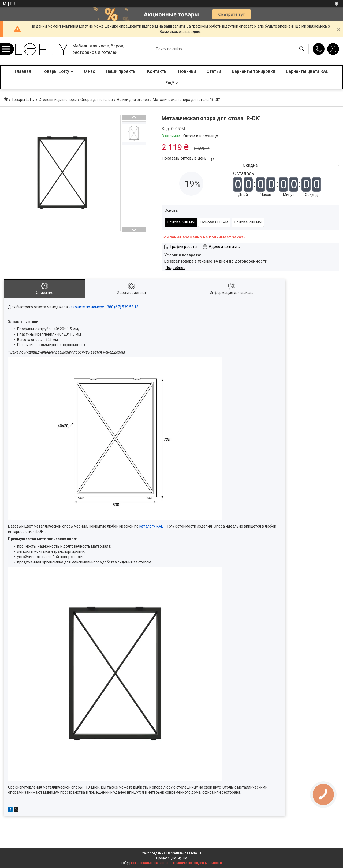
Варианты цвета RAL (307, 71)
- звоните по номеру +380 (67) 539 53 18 (104, 307)
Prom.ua (195, 853)
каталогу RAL (151, 526)
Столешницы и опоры (58, 100)
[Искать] (302, 49)
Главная (23, 71)
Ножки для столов (133, 100)
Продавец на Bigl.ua (172, 858)
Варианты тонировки (253, 71)
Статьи (214, 71)
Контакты (157, 71)
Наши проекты (121, 71)
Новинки (187, 71)
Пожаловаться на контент (151, 863)
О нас (90, 71)
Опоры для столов (97, 100)
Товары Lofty (55, 71)
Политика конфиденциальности (197, 863)
